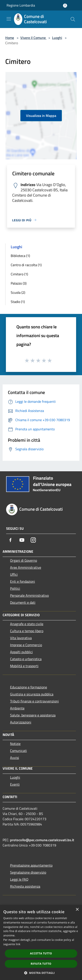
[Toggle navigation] (9, 19)
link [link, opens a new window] (18, 944)
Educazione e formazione (29, 687)
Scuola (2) (18, 292)
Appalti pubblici (21, 652)
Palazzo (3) (19, 283)
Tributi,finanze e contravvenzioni (34, 701)
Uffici (14, 574)
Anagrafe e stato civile (27, 624)
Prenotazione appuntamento (31, 865)
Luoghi (57, 38)
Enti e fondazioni (23, 581)
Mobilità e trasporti (24, 666)
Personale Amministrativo (29, 595)
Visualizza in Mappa (41, 116)
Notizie (15, 744)
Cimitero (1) (19, 274)
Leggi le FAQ (19, 879)
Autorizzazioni (21, 722)
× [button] (77, 910)
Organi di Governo (24, 560)
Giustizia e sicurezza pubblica (32, 694)
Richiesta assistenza (25, 886)
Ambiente (17, 708)
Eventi (15, 784)
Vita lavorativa (21, 638)
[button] (41, 973)
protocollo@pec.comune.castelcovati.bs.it (42, 840)
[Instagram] (33, 540)
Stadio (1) (18, 302)
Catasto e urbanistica (26, 659)
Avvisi (15, 758)
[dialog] (41, 942)
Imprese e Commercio (26, 645)
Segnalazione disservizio (28, 872)
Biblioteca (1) (20, 256)
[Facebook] (10, 540)
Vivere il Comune (33, 38)
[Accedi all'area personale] (65, 6)
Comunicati (18, 751)
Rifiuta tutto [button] (41, 964)
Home (10, 38)
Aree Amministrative (26, 567)
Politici (15, 588)
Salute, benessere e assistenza (33, 715)
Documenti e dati (23, 602)
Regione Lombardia (21, 5)
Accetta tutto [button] (41, 953)
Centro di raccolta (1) (26, 265)
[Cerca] (73, 19)
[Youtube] (22, 540)
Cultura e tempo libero (27, 631)
